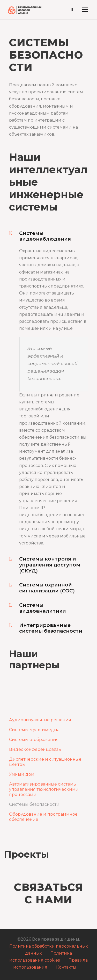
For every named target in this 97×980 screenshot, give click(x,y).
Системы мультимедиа (34, 730)
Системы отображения (34, 740)
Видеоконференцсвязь (35, 749)
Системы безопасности (34, 804)
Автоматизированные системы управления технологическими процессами (44, 789)
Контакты (66, 967)
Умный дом (22, 774)
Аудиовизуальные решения (40, 720)
